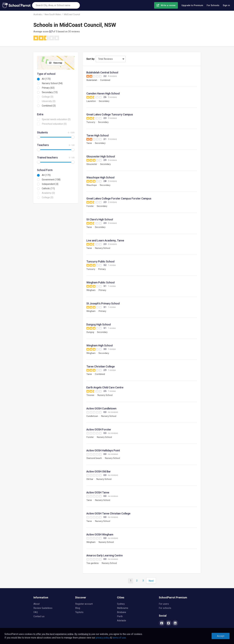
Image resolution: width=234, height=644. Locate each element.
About (36, 604)
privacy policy (103, 638)
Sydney (121, 604)
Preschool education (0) (54, 124)
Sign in (226, 5)
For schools (165, 608)
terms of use (119, 638)
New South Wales (53, 15)
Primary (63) (48, 88)
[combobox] (56, 5)
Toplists (79, 612)
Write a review (168, 5)
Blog (78, 608)
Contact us (39, 616)
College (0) (48, 97)
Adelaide (122, 621)
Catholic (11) (48, 189)
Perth (120, 616)
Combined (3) (49, 106)
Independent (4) (50, 184)
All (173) (46, 79)
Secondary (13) (50, 92)
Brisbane (122, 612)
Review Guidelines (43, 608)
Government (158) (51, 180)
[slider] (39, 137)
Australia (38, 15)
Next (151, 581)
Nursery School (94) (52, 83)
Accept (221, 636)
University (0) (49, 101)
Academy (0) (48, 193)
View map (58, 63)
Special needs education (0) (56, 119)
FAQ (36, 612)
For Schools (213, 5)
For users (164, 604)
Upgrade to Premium (192, 5)
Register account (84, 604)
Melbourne (123, 608)
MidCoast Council (72, 15)
